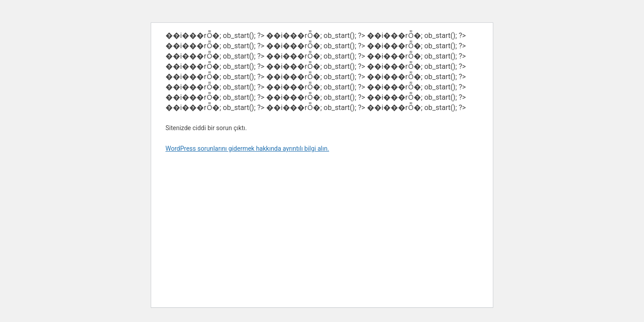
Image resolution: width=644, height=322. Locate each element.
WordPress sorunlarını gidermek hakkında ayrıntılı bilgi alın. (247, 148)
